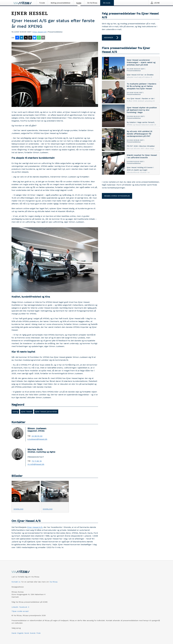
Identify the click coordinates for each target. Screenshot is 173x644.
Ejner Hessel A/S (40, 32)
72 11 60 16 (37, 461)
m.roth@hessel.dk (36, 464)
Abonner (111, 38)
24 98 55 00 (37, 436)
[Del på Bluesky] (34, 38)
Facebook (23, 607)
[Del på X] (26, 38)
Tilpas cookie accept (20, 611)
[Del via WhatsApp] (39, 38)
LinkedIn (15, 607)
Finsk (38, 633)
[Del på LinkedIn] (22, 38)
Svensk (33, 633)
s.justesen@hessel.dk (37, 439)
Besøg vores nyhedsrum (117, 196)
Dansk (14, 633)
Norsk (27, 633)
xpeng (15, 412)
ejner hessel (27, 412)
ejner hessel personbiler (46, 412)
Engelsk (20, 633)
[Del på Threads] (30, 38)
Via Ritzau (54, 582)
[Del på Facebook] (17, 38)
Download (18, 509)
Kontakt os (16, 582)
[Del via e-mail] (43, 38)
